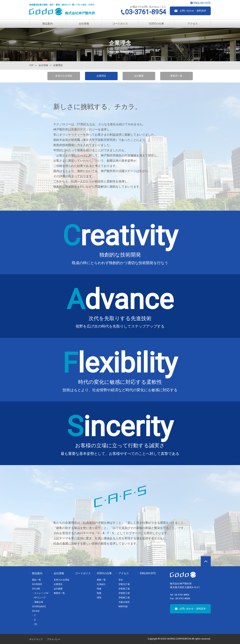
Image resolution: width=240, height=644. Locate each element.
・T (34, 615)
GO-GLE (36, 611)
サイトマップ (36, 639)
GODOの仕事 (156, 24)
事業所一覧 (176, 76)
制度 (99, 593)
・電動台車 (38, 602)
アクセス (193, 24)
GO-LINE (36, 589)
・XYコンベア (39, 598)
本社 (121, 580)
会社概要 (139, 76)
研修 (99, 589)
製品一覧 (36, 580)
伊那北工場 (124, 584)
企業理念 (58, 584)
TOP (31, 65)
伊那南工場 (124, 598)
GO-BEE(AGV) (39, 607)
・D (34, 620)
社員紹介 (101, 584)
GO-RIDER (37, 584)
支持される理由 (64, 76)
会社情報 (84, 24)
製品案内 (48, 24)
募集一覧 (101, 580)
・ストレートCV (40, 593)
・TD (35, 624)
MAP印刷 (123, 607)
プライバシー (54, 639)
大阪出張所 (124, 602)
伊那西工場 (124, 593)
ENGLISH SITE (147, 573)
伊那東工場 (124, 589)
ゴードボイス (120, 24)
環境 (99, 598)
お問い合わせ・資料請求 (190, 609)
